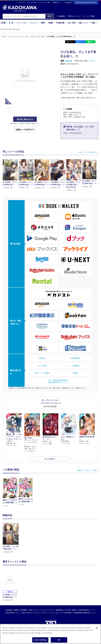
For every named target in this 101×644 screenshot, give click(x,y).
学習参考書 (61, 23)
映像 (94, 23)
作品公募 (68, 2)
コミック (34, 23)
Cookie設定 (68, 608)
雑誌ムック (85, 23)
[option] (11, 533)
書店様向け (60, 605)
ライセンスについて (47, 605)
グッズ (9, 29)
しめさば (68, 61)
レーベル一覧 (45, 2)
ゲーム (3, 29)
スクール (16, 29)
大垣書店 (42, 358)
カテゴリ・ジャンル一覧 (27, 2)
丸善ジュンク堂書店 (42, 373)
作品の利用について (12, 608)
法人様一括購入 (71, 605)
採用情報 (24, 605)
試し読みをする (25, 119)
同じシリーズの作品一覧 (88, 152)
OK (59, 641)
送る (92, 42)
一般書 (43, 23)
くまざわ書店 (42, 366)
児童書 (51, 23)
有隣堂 (75, 373)
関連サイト (57, 2)
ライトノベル (23, 23)
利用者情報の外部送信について (85, 608)
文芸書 (4, 23)
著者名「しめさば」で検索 (87, 466)
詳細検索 (60, 16)
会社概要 (9, 605)
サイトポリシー (56, 608)
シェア (81, 42)
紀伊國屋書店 (75, 358)
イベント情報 (88, 16)
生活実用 (73, 23)
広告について (33, 605)
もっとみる (49, 454)
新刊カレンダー (74, 16)
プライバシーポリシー (41, 608)
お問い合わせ (26, 608)
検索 (50, 16)
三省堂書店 (75, 366)
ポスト (71, 42)
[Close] (97, 629)
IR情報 (16, 605)
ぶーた (92, 61)
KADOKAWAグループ (86, 605)
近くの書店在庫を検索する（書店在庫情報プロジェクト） (59, 381)
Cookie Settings (40, 641)
